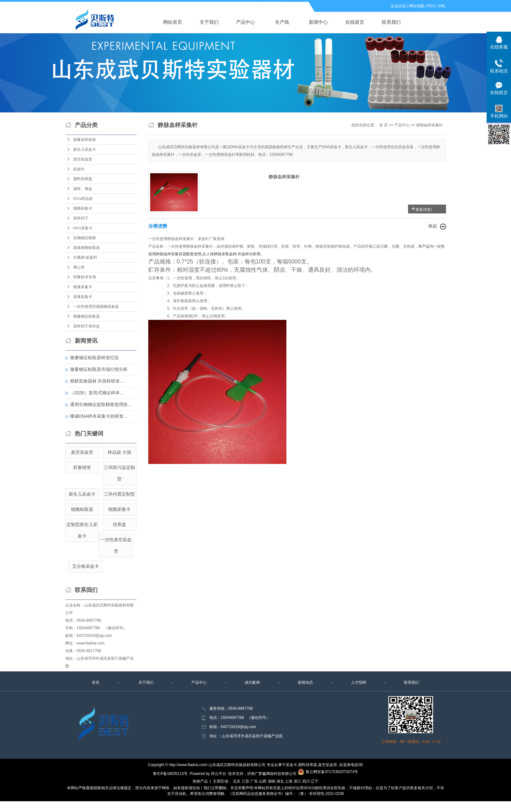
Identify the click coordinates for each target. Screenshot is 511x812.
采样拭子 (81, 218)
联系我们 (391, 22)
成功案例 (252, 682)
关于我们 (209, 22)
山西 (263, 781)
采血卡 (291, 765)
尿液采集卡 (83, 297)
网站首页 (173, 22)
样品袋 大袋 (119, 452)
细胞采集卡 (83, 208)
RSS (431, 6)
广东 (254, 781)
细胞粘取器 (82, 509)
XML (442, 6)
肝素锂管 (82, 467)
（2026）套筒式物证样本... (97, 393)
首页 (96, 682)
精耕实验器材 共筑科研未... (97, 381)
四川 (306, 781)
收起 (433, 226)
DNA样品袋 (83, 199)
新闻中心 (318, 22)
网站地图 (417, 6)
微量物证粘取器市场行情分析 (99, 369)
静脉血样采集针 (430, 125)
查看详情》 (425, 210)
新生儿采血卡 (85, 149)
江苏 (246, 781)
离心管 (79, 267)
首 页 (383, 125)
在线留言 (355, 22)
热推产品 (200, 781)
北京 (237, 781)
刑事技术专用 (85, 277)
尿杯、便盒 (83, 189)
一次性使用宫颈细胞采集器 (96, 307)
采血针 (79, 169)
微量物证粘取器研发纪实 (94, 358)
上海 (289, 781)
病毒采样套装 (85, 140)
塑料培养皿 (83, 179)
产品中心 (246, 22)
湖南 (271, 781)
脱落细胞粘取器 (86, 248)
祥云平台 (219, 774)
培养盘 (119, 524)
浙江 (297, 781)
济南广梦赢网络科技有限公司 (272, 774)
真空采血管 (83, 159)
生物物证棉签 (85, 238)
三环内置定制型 (119, 494)
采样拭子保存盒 (86, 326)
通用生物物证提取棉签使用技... (101, 404)
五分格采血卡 (86, 566)
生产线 (282, 22)
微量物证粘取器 (86, 316)
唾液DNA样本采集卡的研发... (99, 416)
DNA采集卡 (83, 228)
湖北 (280, 781)
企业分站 (398, 6)
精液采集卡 (83, 287)
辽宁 (315, 781)
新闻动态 (305, 682)
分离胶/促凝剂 (85, 257)
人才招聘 (359, 682)
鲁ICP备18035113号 (170, 774)
